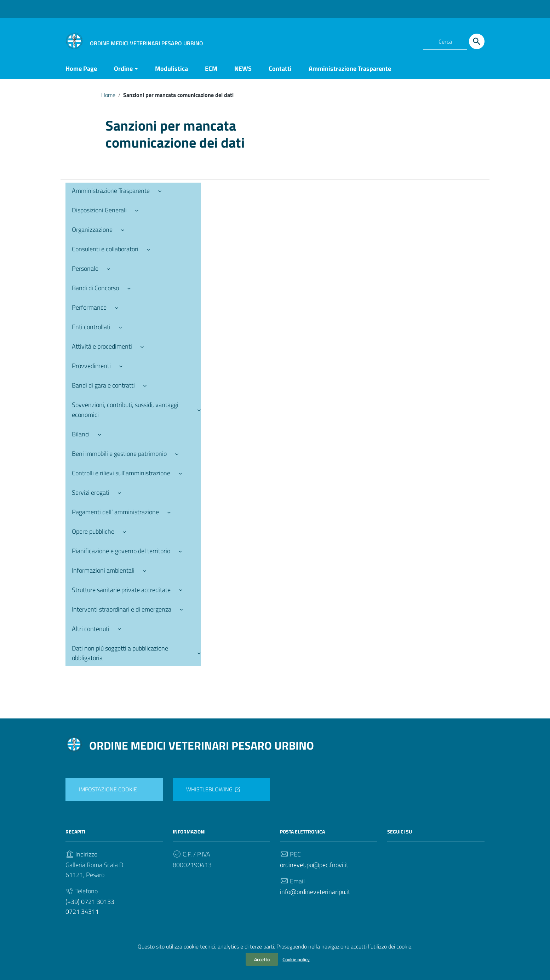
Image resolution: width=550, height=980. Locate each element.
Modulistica (171, 68)
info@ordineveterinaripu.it (315, 892)
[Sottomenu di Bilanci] (100, 434)
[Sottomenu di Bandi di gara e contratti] (145, 385)
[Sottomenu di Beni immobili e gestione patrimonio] (177, 454)
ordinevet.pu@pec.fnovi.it (314, 865)
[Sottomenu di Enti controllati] (121, 327)
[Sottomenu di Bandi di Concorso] (129, 288)
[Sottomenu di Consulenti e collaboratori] (148, 249)
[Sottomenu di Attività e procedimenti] (142, 346)
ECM (211, 68)
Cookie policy (296, 959)
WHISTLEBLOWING (214, 789)
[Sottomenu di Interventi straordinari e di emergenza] (181, 609)
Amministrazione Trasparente (350, 68)
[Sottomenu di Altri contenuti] (119, 629)
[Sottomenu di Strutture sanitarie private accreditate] (181, 590)
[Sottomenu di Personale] (108, 268)
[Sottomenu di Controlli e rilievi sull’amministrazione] (180, 473)
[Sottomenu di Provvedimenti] (121, 366)
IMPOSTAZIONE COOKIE (108, 789)
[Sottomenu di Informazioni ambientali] (145, 570)
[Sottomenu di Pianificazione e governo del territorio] (180, 551)
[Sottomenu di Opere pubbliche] (124, 531)
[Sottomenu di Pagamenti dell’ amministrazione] (169, 512)
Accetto (262, 959)
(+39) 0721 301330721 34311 (90, 907)
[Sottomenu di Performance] (117, 307)
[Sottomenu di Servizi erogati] (119, 492)
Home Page (81, 68)
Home (108, 95)
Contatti (280, 68)
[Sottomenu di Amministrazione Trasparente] (160, 191)
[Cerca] (477, 41)
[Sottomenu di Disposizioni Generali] (137, 210)
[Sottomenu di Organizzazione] (123, 230)
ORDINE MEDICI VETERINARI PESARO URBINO (202, 745)
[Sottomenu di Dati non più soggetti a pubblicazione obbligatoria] (199, 653)
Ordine (123, 68)
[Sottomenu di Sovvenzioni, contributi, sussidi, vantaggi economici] (199, 410)
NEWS (243, 68)
